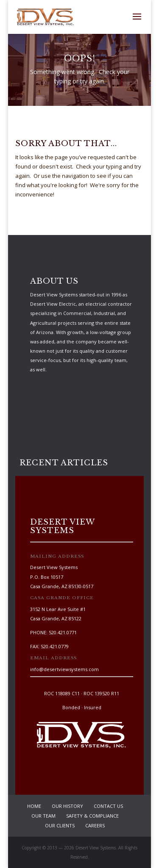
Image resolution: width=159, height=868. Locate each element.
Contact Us (108, 806)
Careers (95, 825)
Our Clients (60, 825)
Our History (67, 806)
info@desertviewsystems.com (64, 669)
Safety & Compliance (92, 816)
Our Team (43, 816)
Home (34, 806)
